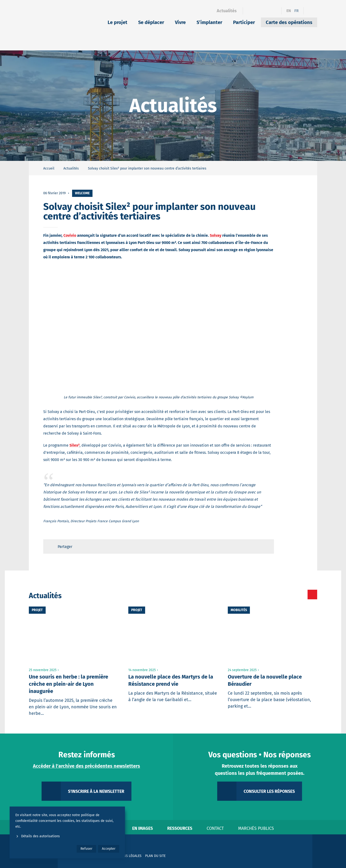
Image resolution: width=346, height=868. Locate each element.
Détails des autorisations (38, 836)
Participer (244, 22)
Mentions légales (127, 856)
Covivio (70, 235)
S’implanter (209, 22)
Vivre (180, 22)
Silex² (74, 445)
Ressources (180, 828)
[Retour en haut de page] (266, 546)
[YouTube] (275, 11)
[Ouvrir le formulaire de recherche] (310, 11)
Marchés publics (256, 828)
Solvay (216, 235)
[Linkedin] (258, 11)
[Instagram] (266, 11)
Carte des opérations (289, 22)
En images (142, 828)
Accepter (109, 849)
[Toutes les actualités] (292, 595)
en (289, 11)
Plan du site (155, 856)
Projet (37, 610)
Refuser (86, 849)
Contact (215, 828)
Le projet (117, 22)
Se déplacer (151, 22)
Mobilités (239, 610)
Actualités (227, 11)
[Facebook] (250, 11)
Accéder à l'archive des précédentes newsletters (86, 766)
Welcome (82, 193)
